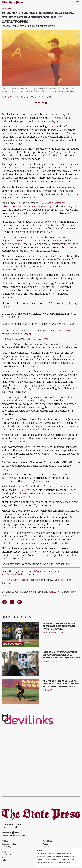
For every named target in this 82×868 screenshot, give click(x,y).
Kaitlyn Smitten (51, 661)
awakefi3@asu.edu (38, 571)
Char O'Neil (64, 632)
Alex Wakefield (12, 97)
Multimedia (6, 855)
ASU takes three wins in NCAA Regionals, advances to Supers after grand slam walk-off (61, 683)
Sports (4, 857)
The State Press (16, 580)
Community (6, 9)
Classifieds (47, 841)
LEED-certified (25, 490)
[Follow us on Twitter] (5, 602)
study (52, 127)
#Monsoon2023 (64, 331)
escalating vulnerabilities (64, 244)
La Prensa (6, 860)
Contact (46, 847)
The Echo (6, 852)
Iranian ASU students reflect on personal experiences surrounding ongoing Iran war (61, 655)
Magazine (6, 863)
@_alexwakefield (12, 575)
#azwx (50, 331)
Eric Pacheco (50, 632)
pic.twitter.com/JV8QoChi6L (18, 334)
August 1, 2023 (42, 339)
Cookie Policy (66, 862)
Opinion (5, 849)
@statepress (61, 580)
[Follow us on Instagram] (19, 602)
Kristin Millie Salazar (64, 91)
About (45, 844)
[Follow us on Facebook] (12, 602)
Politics (5, 841)
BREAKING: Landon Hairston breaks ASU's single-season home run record (59, 626)
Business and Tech (9, 844)
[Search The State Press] (74, 2)
